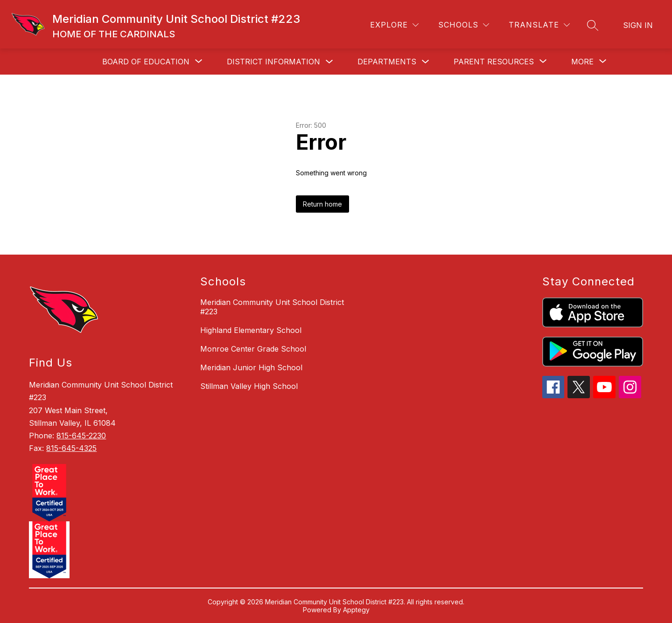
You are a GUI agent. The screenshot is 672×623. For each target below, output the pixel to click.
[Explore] (394, 25)
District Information (273, 62)
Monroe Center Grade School (253, 349)
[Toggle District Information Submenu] (329, 62)
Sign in (638, 25)
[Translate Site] (539, 25)
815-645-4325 (71, 448)
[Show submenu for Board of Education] (146, 62)
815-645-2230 (81, 436)
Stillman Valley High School (249, 386)
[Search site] (593, 25)
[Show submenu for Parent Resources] (494, 62)
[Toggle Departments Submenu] (426, 62)
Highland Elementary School (251, 330)
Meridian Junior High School (251, 367)
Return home (322, 204)
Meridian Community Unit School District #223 (272, 307)
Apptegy (356, 610)
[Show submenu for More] (582, 62)
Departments (387, 62)
